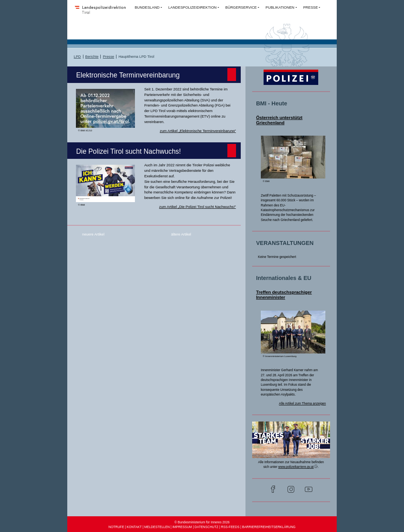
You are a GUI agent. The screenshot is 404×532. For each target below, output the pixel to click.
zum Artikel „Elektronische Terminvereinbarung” (198, 131)
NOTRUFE (116, 527)
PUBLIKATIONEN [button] (280, 7)
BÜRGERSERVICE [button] (241, 7)
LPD (77, 57)
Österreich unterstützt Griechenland (279, 120)
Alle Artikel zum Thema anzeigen (302, 404)
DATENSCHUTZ (207, 527)
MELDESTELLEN (157, 527)
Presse (108, 57)
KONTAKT (134, 527)
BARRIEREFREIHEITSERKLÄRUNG (269, 527)
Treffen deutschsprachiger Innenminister (284, 295)
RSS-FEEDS (230, 527)
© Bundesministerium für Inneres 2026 (202, 522)
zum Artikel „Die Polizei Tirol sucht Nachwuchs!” (198, 207)
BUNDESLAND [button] (147, 7)
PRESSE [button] (311, 7)
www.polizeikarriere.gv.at (296, 467)
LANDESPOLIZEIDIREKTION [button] (193, 7)
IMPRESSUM (182, 527)
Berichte (92, 57)
